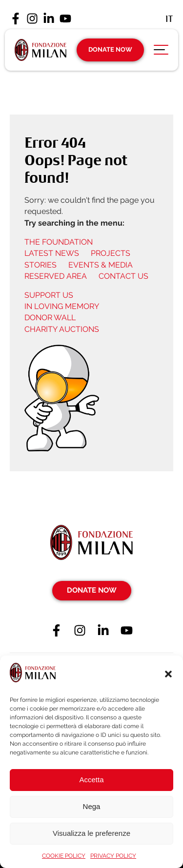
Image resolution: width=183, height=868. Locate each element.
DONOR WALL (50, 318)
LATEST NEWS (52, 253)
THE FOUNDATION (59, 242)
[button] (168, 674)
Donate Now (110, 49)
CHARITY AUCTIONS (62, 329)
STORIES (41, 265)
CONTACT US (123, 276)
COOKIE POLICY (64, 856)
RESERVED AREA (56, 276)
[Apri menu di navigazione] (161, 52)
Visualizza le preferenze (91, 833)
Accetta (91, 780)
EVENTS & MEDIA (101, 265)
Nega (92, 806)
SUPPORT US (49, 295)
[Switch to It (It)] (169, 19)
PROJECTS (111, 253)
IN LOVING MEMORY (62, 306)
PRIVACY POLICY (113, 856)
